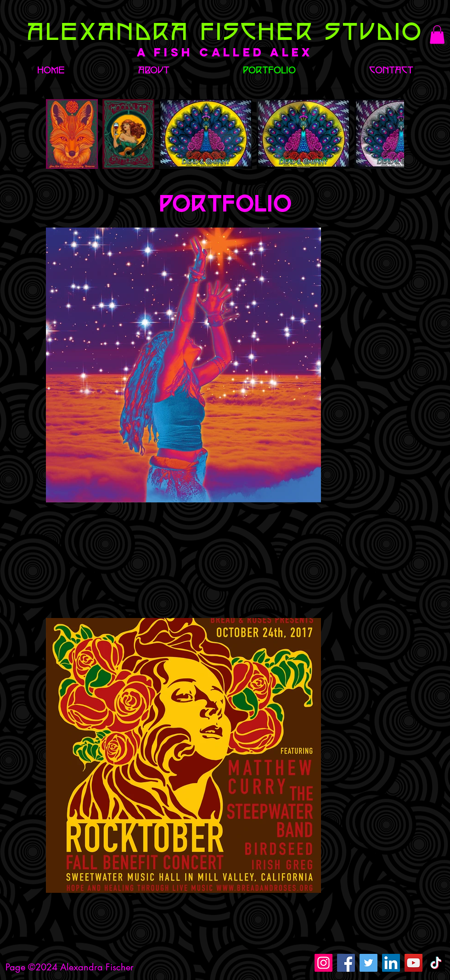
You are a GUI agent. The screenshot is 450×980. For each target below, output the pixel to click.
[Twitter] (368, 963)
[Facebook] (346, 963)
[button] (437, 35)
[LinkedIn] (391, 963)
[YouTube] (413, 963)
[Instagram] (323, 963)
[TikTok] (436, 963)
